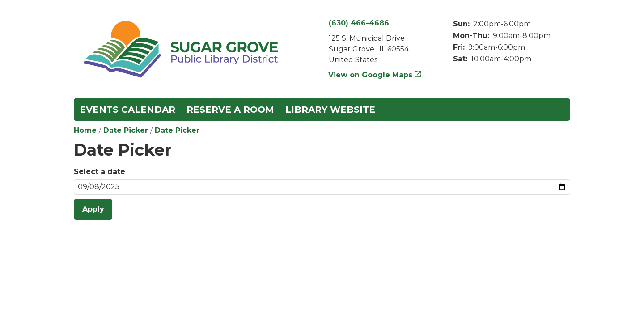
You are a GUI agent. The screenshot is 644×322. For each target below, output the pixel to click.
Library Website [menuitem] (330, 110)
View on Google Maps (371, 75)
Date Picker (126, 130)
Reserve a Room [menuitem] (230, 110)
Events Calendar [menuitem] (127, 110)
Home (85, 130)
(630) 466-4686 (359, 23)
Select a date (100, 172)
